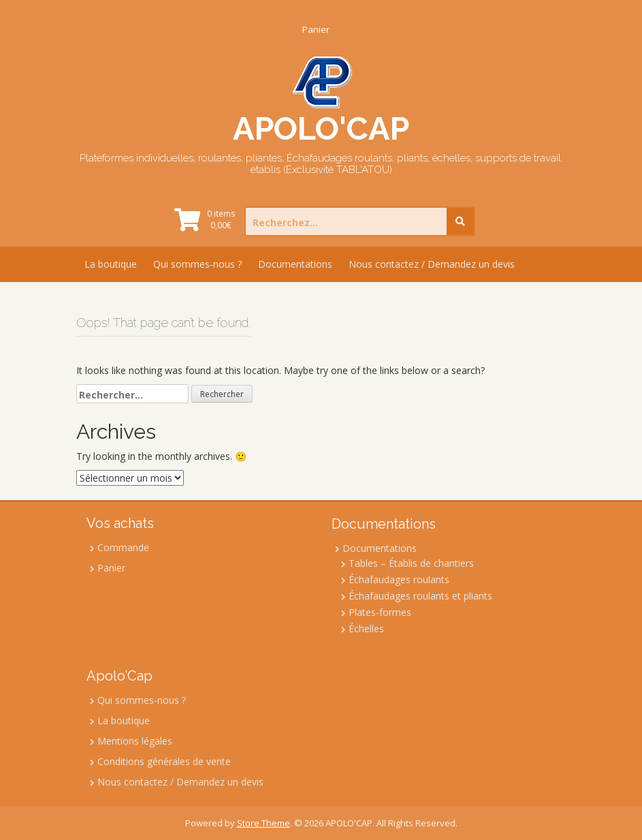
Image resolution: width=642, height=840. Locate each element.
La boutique (111, 264)
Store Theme (263, 823)
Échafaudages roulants (399, 579)
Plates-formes (380, 612)
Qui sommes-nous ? (197, 264)
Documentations (295, 264)
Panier (316, 29)
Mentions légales (135, 741)
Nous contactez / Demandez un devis (432, 264)
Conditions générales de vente (164, 761)
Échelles (366, 628)
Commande (123, 547)
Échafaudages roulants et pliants (420, 596)
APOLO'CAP (321, 128)
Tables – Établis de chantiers (411, 563)
